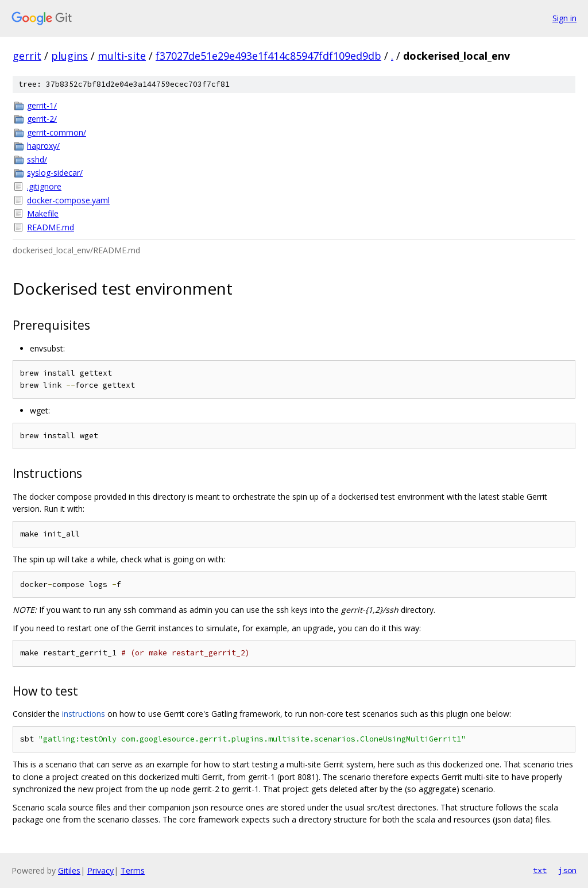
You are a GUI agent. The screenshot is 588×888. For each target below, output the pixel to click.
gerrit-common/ (57, 132)
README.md (51, 227)
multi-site (122, 56)
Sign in (564, 18)
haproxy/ (43, 146)
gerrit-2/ (42, 119)
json (567, 870)
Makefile (43, 213)
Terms (133, 870)
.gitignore (44, 186)
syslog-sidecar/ (55, 173)
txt (540, 870)
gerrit (27, 56)
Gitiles (69, 870)
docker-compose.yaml (68, 200)
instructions (84, 714)
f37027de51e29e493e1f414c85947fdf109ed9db (268, 56)
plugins (69, 56)
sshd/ (37, 159)
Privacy (100, 870)
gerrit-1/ (42, 105)
